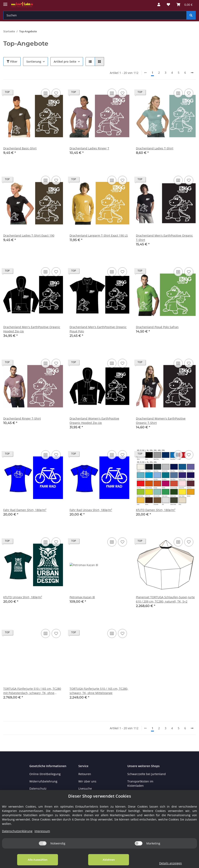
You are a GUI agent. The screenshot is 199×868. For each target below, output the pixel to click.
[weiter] (192, 73)
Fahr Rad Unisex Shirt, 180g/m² (91, 510)
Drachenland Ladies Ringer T (89, 148)
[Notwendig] (43, 843)
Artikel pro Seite (65, 62)
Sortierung (34, 62)
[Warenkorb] (185, 5)
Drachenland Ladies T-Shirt (155, 148)
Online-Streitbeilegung (45, 774)
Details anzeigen (171, 863)
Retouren (85, 774)
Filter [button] (12, 62)
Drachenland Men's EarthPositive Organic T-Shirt (164, 238)
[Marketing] (139, 843)
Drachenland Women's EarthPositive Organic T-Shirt (161, 421)
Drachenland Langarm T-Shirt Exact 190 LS (99, 235)
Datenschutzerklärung (17, 831)
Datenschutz (38, 788)
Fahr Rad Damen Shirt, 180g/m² (25, 510)
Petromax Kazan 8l (82, 597)
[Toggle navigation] (5, 3)
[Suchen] (95, 15)
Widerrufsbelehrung (43, 781)
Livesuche (85, 788)
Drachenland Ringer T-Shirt (22, 418)
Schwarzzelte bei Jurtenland (147, 774)
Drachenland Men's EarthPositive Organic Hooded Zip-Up (32, 329)
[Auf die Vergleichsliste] (46, 93)
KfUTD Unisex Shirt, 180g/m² (23, 597)
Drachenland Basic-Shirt (20, 148)
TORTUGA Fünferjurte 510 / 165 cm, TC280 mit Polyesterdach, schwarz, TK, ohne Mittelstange (32, 691)
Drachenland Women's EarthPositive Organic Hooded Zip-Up (94, 421)
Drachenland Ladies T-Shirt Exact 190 (29, 235)
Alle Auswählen (38, 860)
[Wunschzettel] (168, 5)
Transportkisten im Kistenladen (140, 783)
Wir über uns (87, 781)
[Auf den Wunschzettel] (56, 93)
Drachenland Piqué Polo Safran (157, 327)
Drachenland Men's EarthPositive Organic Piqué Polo (98, 329)
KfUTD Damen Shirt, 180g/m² (156, 510)
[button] (159, 5)
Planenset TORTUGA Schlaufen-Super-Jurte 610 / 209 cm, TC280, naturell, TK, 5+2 (165, 599)
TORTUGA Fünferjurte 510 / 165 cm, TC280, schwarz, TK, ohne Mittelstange (99, 691)
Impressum (42, 831)
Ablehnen (109, 860)
